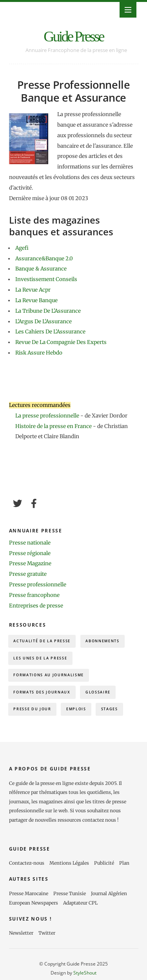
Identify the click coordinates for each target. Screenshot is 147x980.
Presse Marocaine (29, 893)
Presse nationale (30, 543)
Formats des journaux (42, 692)
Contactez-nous (27, 863)
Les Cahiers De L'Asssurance (50, 332)
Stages (110, 709)
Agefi (22, 248)
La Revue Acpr (33, 290)
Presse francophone (34, 595)
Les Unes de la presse (40, 658)
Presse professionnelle (38, 585)
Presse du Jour (32, 709)
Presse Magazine (30, 563)
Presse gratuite (28, 574)
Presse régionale (30, 553)
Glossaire (98, 692)
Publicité (104, 863)
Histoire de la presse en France (54, 426)
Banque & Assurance (41, 269)
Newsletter (21, 933)
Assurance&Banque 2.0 (44, 259)
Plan (124, 863)
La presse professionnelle (47, 416)
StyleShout (85, 973)
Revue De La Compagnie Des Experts (61, 342)
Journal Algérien (109, 893)
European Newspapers (34, 903)
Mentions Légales (69, 863)
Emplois (76, 709)
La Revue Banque (36, 300)
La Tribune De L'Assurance (48, 311)
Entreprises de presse (36, 606)
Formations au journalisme (49, 675)
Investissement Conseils (46, 279)
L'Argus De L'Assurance (44, 322)
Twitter (47, 933)
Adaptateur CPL (80, 903)
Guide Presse (73, 36)
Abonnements (102, 641)
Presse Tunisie (70, 893)
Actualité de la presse (42, 641)
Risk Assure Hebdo (39, 353)
